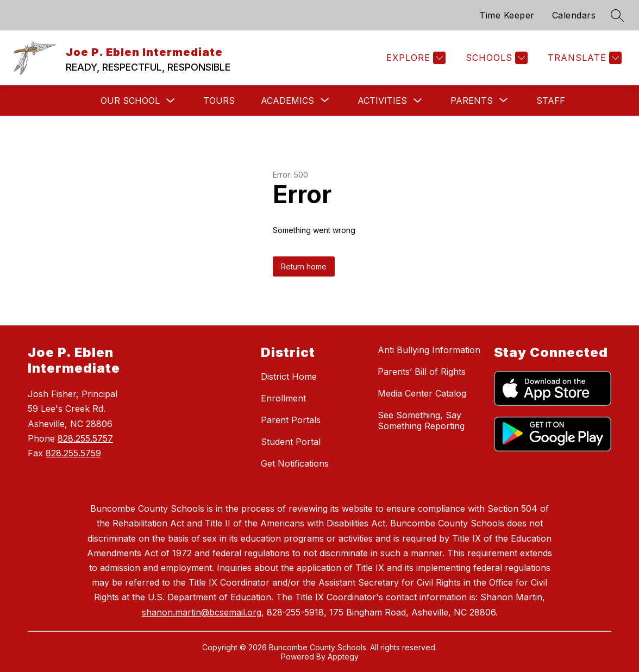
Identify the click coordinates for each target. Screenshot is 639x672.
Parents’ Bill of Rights (422, 372)
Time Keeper (507, 15)
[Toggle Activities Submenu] (418, 101)
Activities (382, 101)
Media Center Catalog (422, 393)
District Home (289, 376)
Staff (551, 101)
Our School (130, 101)
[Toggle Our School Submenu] (171, 101)
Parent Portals (291, 420)
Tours (219, 101)
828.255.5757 (85, 438)
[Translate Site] (583, 58)
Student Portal (291, 442)
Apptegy (343, 657)
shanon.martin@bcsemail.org (202, 612)
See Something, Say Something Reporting (421, 420)
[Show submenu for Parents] (472, 101)
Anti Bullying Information (429, 350)
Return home (304, 266)
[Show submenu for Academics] (287, 101)
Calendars (574, 15)
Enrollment (283, 398)
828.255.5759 (73, 453)
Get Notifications (295, 463)
